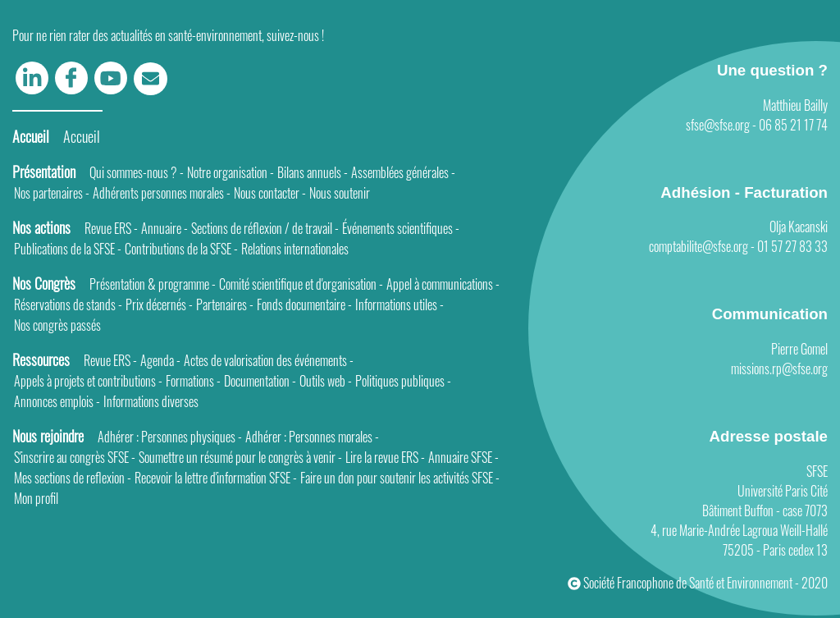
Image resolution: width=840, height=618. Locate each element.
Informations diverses (151, 401)
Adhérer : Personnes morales (312, 437)
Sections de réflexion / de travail (265, 228)
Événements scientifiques (401, 228)
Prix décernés (159, 304)
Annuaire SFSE (463, 457)
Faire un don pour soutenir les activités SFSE (400, 478)
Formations (193, 381)
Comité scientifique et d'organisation (301, 284)
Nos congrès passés (57, 325)
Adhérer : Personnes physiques (170, 437)
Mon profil (36, 498)
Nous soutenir (340, 193)
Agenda (160, 360)
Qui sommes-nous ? (137, 172)
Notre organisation (231, 172)
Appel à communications (443, 284)
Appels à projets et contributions (88, 381)
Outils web (326, 381)
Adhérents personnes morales (162, 193)
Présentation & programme (153, 284)
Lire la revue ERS (385, 457)
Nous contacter (270, 193)
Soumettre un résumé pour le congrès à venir (240, 457)
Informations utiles (399, 304)
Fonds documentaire (304, 304)
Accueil (82, 136)
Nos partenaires (52, 193)
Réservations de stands (68, 304)
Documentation (260, 381)
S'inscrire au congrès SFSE (75, 457)
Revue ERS (111, 228)
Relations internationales (295, 249)
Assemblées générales (403, 172)
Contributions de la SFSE (181, 249)
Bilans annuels (313, 172)
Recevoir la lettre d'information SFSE (216, 478)
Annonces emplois (57, 401)
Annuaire (164, 228)
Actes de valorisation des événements (269, 360)
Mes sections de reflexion (73, 478)
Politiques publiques (403, 381)
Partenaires (225, 304)
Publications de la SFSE (68, 249)
